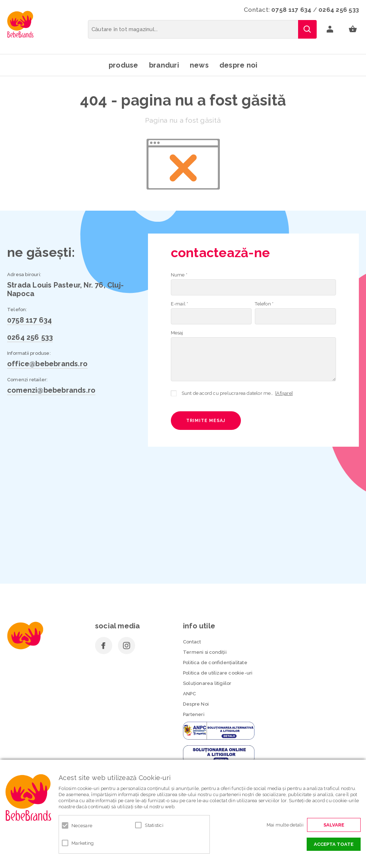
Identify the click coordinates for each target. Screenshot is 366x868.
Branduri (164, 65)
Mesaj (177, 333)
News (199, 65)
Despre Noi (196, 704)
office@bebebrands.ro (47, 364)
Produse (123, 65)
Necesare (82, 826)
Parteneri (194, 714)
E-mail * (180, 304)
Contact (192, 642)
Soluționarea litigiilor (207, 683)
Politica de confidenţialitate (215, 663)
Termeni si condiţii (205, 652)
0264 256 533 (339, 10)
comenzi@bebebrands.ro (51, 390)
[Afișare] (284, 393)
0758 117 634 (291, 10)
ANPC (189, 694)
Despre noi (239, 65)
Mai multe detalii (285, 825)
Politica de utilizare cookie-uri (218, 673)
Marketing (83, 843)
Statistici (154, 825)
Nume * (179, 275)
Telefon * (264, 304)
